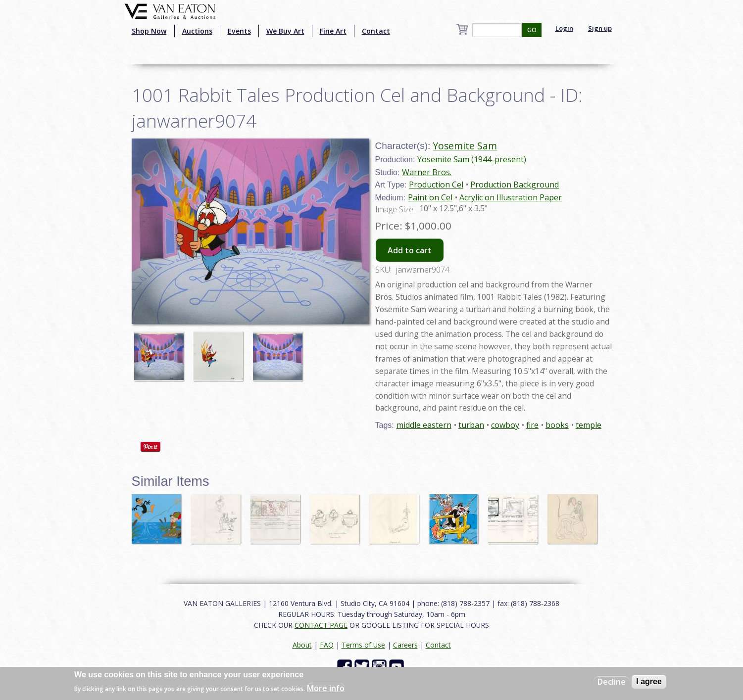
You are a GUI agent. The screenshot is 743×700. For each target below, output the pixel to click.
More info (326, 688)
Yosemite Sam (465, 146)
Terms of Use (363, 645)
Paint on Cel (430, 197)
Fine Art (333, 31)
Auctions (197, 31)
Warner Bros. (427, 172)
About (302, 645)
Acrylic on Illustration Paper (511, 197)
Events (239, 31)
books (557, 425)
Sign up (600, 28)
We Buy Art (285, 31)
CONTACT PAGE (321, 625)
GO (532, 30)
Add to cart (410, 250)
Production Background (515, 185)
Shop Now (149, 31)
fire (532, 425)
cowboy (505, 425)
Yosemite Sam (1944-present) (472, 159)
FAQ (327, 645)
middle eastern (424, 425)
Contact (376, 31)
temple (589, 425)
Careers (405, 645)
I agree (649, 681)
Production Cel (436, 185)
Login (564, 28)
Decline (612, 682)
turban (471, 425)
